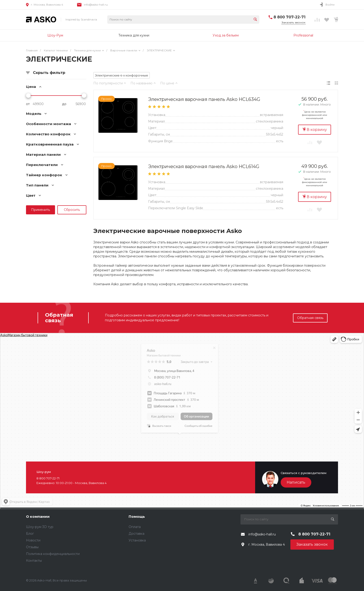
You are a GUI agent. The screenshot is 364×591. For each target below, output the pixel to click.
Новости (33, 540)
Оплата (135, 527)
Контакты (34, 561)
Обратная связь (310, 318)
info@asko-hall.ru (96, 5)
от (28, 104)
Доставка (136, 534)
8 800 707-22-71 (289, 17)
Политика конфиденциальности (53, 554)
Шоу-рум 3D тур (40, 527)
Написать (296, 482)
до (64, 104)
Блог (30, 534)
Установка (137, 540)
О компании (38, 516)
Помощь (137, 516)
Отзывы (32, 547)
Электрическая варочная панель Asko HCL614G (204, 166)
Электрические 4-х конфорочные (122, 75)
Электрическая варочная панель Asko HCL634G (204, 99)
